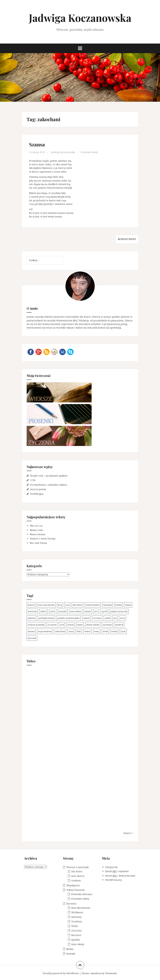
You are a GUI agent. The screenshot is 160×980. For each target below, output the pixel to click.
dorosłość (77, 605)
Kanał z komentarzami (120, 876)
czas (67, 605)
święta (114, 631)
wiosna (31, 631)
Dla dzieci (77, 871)
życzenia (32, 638)
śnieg (97, 631)
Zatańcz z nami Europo (43, 538)
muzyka (63, 611)
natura (88, 611)
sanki (107, 618)
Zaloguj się (111, 867)
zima (71, 631)
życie (123, 631)
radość (86, 618)
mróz (53, 611)
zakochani (60, 631)
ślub (79, 631)
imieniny (108, 605)
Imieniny (77, 917)
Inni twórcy (78, 876)
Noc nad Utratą (38, 543)
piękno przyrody (119, 611)
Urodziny (77, 921)
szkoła (70, 625)
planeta (31, 618)
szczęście (52, 625)
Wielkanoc (77, 912)
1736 (33, 480)
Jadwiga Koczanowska (80, 18)
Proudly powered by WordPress (61, 973)
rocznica (97, 618)
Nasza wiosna (38, 534)
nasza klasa (76, 611)
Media (70, 949)
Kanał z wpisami (117, 871)
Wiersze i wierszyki (78, 867)
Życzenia (71, 903)
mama (128, 605)
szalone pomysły (36, 625)
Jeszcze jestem (38, 489)
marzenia (32, 611)
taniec (80, 625)
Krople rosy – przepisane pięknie (49, 476)
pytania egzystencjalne (68, 618)
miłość (44, 611)
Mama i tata (36, 530)
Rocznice (76, 935)
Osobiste (76, 880)
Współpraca (73, 885)
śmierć (87, 631)
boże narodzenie (46, 605)
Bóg (60, 605)
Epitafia (76, 939)
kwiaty (118, 605)
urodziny (107, 625)
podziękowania (46, 618)
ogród (104, 611)
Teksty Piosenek (75, 890)
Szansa (37, 144)
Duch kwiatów (93, 605)
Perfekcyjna (37, 494)
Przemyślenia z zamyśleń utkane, (49, 485)
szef (62, 625)
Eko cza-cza (36, 526)
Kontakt (71, 953)
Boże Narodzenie (81, 908)
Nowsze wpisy (127, 239)
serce (122, 618)
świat (105, 631)
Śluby (75, 926)
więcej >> (128, 833)
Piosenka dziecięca (82, 894)
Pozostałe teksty (90, 152)
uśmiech (119, 625)
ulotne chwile (93, 625)
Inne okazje (78, 944)
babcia (31, 605)
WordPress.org (114, 880)
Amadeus (96, 973)
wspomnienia (45, 631)
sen (115, 618)
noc (96, 611)
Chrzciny (76, 930)
